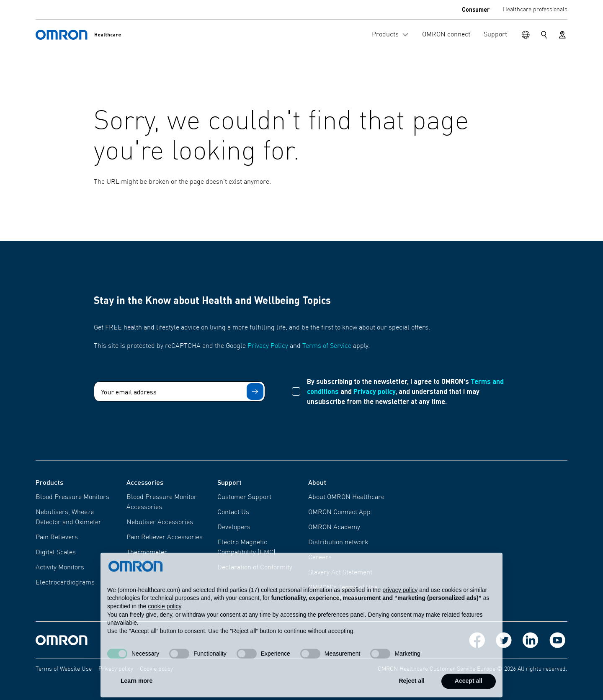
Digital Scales (56, 553)
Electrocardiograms (65, 583)
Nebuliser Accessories (160, 522)
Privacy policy (374, 391)
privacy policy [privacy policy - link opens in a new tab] (400, 603)
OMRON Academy (334, 528)
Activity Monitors (60, 568)
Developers (234, 528)
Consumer (476, 9)
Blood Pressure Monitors (72, 497)
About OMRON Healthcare (346, 497)
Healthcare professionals (535, 10)
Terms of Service (327, 346)
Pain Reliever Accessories (165, 538)
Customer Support (244, 497)
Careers (320, 558)
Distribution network (338, 543)
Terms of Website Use (64, 669)
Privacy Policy (268, 346)
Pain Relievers (57, 538)
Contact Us (233, 512)
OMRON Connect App (339, 512)
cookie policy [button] (164, 620)
